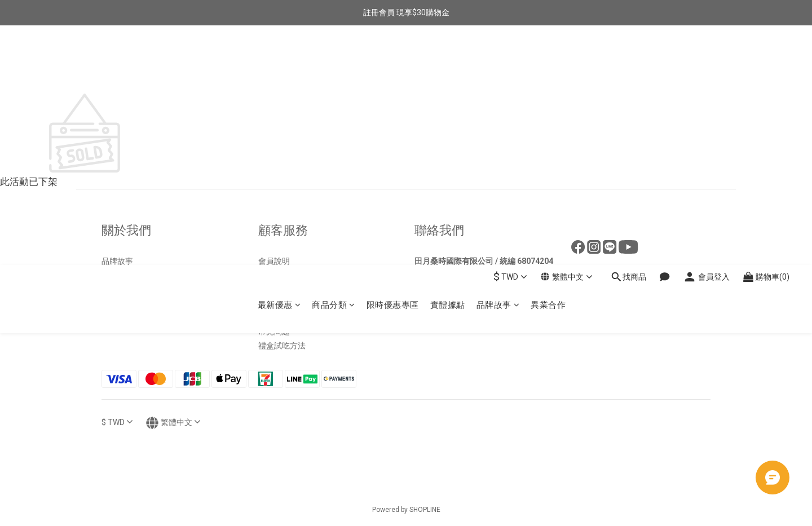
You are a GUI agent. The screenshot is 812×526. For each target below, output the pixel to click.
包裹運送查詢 (282, 303)
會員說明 (274, 261)
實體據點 (448, 65)
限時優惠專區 (393, 65)
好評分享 (117, 289)
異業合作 (548, 65)
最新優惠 (279, 65)
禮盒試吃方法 (282, 346)
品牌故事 (498, 65)
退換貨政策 (278, 275)
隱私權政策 (278, 317)
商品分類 (334, 65)
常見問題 (274, 331)
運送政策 (274, 289)
